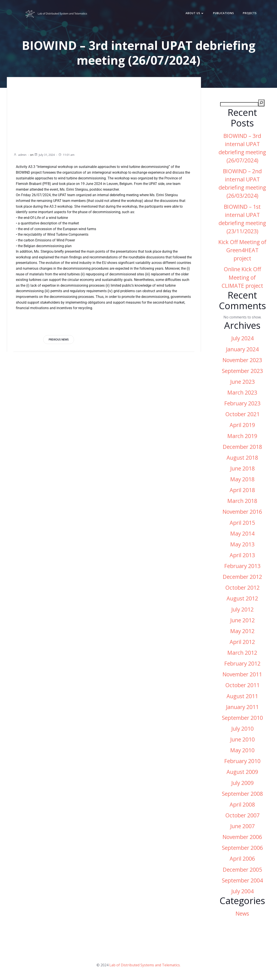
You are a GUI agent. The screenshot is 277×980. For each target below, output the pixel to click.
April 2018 (242, 490)
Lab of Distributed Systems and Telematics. (145, 966)
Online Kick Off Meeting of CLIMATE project (242, 278)
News (242, 914)
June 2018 (242, 469)
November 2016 (242, 512)
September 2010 (242, 718)
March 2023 (242, 393)
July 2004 (242, 892)
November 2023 (242, 360)
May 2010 (242, 751)
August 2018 (242, 458)
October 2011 (242, 686)
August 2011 (242, 697)
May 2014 (242, 534)
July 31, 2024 (44, 155)
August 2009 (242, 772)
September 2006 (242, 848)
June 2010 (242, 740)
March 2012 (242, 653)
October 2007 (242, 816)
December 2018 (242, 447)
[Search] (261, 103)
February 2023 (242, 404)
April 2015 (242, 523)
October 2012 (242, 588)
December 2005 (242, 870)
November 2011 (242, 675)
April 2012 (242, 642)
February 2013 (242, 566)
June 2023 (242, 382)
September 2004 (242, 881)
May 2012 (242, 631)
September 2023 (242, 371)
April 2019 (242, 425)
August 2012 (242, 599)
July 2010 (242, 729)
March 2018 (242, 501)
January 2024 (242, 350)
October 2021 (242, 415)
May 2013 (242, 545)
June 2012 (242, 621)
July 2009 (242, 783)
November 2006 (242, 837)
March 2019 (242, 436)
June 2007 (242, 827)
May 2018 (242, 480)
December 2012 (242, 577)
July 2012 (242, 610)
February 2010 (242, 761)
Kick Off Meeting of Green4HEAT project (242, 251)
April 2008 (242, 805)
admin (20, 155)
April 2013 (242, 556)
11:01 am (66, 155)
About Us (194, 14)
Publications (223, 14)
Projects (249, 14)
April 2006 (242, 859)
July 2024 (242, 339)
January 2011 (242, 707)
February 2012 (242, 664)
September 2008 (242, 794)
